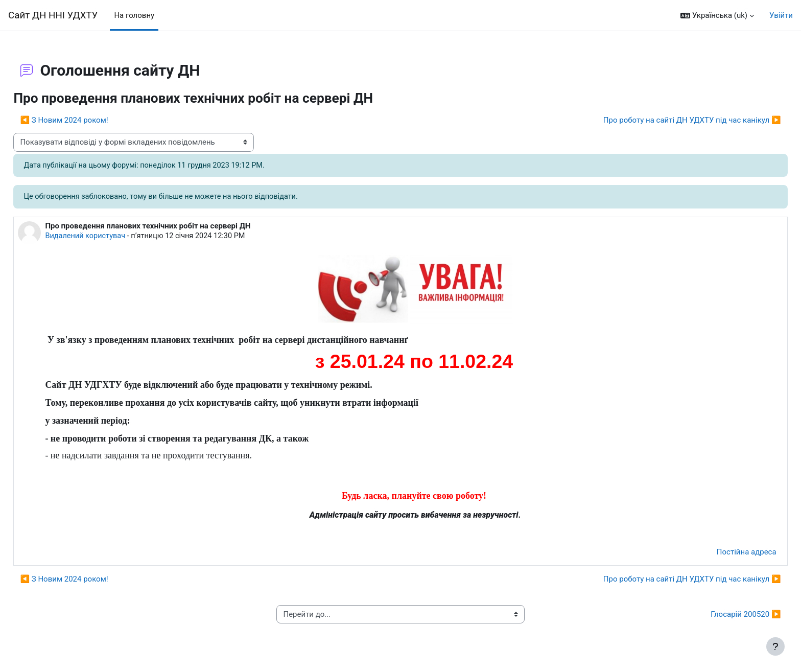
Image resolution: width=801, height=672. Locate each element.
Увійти (781, 15)
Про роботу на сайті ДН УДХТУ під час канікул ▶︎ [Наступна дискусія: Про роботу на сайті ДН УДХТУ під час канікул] (669, 120)
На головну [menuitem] (134, 15)
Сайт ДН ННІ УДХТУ (53, 15)
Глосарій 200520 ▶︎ (723, 616)
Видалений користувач (109, 237)
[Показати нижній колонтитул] (775, 646)
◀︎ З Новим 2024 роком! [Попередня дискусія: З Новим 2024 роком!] (87, 120)
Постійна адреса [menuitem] (724, 553)
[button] (717, 16)
